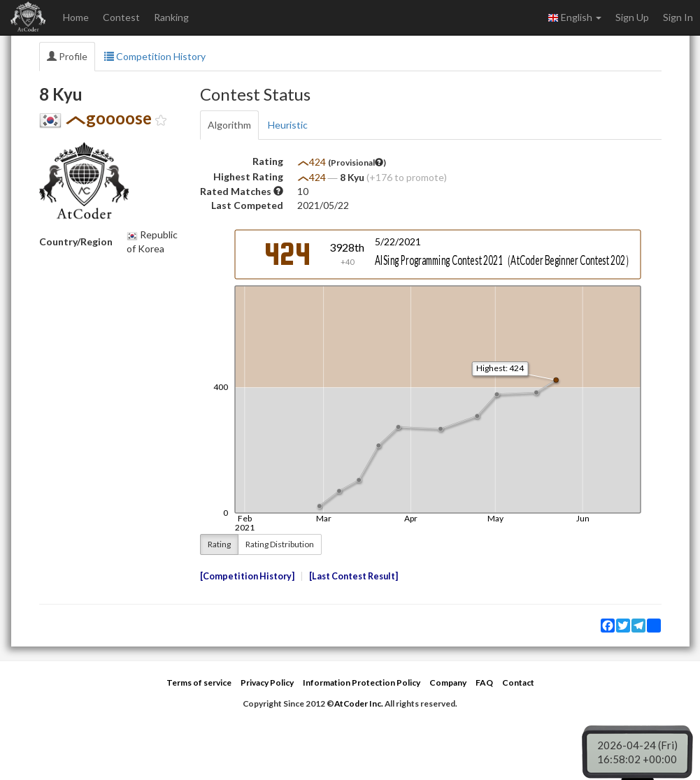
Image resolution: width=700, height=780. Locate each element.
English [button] (574, 17)
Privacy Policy (267, 682)
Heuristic (288, 125)
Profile (67, 56)
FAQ (484, 682)
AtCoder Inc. (359, 703)
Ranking (171, 17)
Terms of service (199, 682)
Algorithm (229, 125)
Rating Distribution (280, 544)
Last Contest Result (353, 576)
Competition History (155, 56)
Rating (219, 544)
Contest (121, 17)
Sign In (678, 17)
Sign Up (632, 17)
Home (76, 17)
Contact (518, 682)
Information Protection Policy (362, 682)
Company (448, 682)
